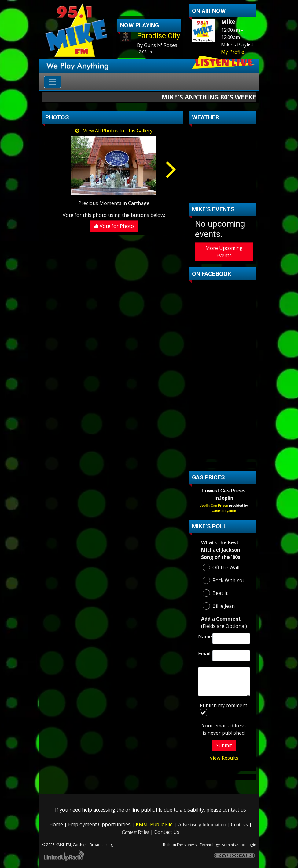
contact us (234, 810)
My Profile (233, 52)
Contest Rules (135, 832)
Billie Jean (219, 606)
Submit (224, 745)
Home (56, 824)
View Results (224, 758)
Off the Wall (221, 567)
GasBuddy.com (224, 511)
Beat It (215, 593)
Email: (204, 654)
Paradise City (158, 36)
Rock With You (224, 580)
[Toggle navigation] (53, 82)
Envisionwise (188, 845)
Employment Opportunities (99, 824)
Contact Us (167, 832)
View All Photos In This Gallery (114, 131)
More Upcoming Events (224, 252)
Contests (239, 825)
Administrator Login (239, 845)
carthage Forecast (224, 193)
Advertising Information (202, 825)
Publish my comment (223, 709)
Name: (204, 636)
